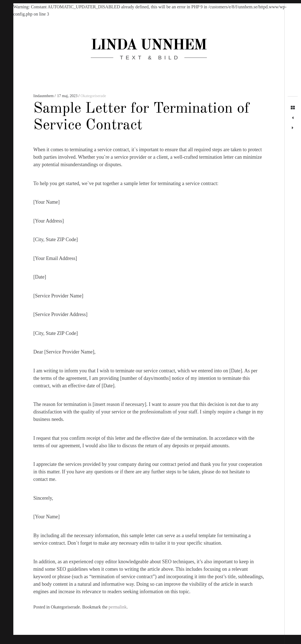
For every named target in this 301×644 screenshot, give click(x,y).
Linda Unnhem (149, 46)
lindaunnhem (44, 96)
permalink (118, 607)
